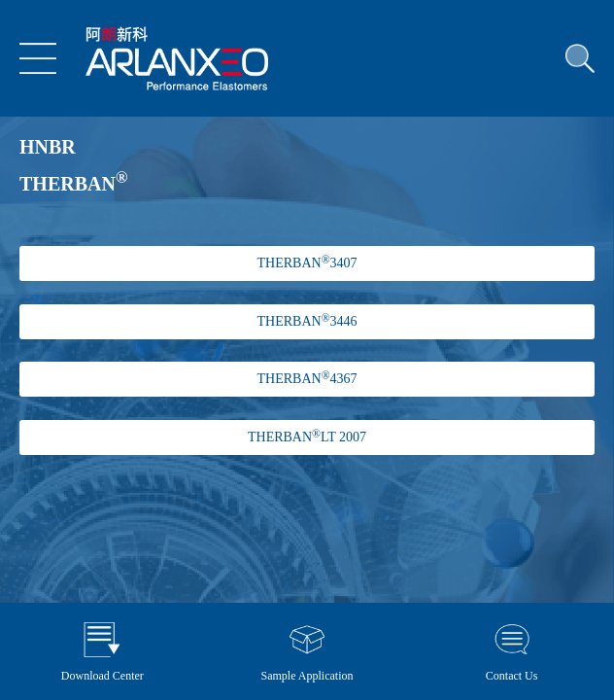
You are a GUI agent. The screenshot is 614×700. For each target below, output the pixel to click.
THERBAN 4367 (307, 378)
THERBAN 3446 (307, 321)
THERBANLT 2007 (307, 437)
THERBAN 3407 (307, 262)
